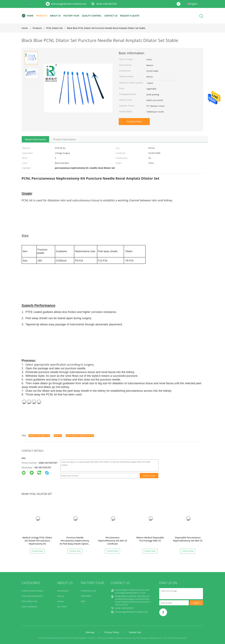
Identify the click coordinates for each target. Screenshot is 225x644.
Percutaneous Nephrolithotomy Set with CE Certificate (112, 541)
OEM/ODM (86, 596)
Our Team (62, 607)
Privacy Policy (112, 632)
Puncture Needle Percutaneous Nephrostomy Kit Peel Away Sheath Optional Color (75, 542)
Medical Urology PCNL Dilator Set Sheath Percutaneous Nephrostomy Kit (37, 541)
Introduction (63, 591)
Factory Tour (72, 16)
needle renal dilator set (39, 436)
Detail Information (35, 139)
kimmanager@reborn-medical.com (69, 4)
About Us (56, 16)
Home (28, 16)
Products (42, 16)
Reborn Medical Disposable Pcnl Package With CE (150, 539)
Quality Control (93, 16)
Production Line (88, 591)
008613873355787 (48, 463)
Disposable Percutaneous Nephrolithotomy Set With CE (188, 539)
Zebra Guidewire (29, 607)
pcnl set (58, 436)
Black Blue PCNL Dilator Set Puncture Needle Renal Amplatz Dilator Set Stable (106, 28)
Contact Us (113, 16)
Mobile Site (135, 632)
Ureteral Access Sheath (32, 591)
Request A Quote (132, 16)
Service (61, 601)
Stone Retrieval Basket (32, 596)
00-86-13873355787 (107, 4)
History (61, 596)
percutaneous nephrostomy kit (80, 436)
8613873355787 (43, 467)
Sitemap (90, 632)
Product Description (64, 139)
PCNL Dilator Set (29, 601)
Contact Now (134, 121)
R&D (83, 601)
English (194, 4)
